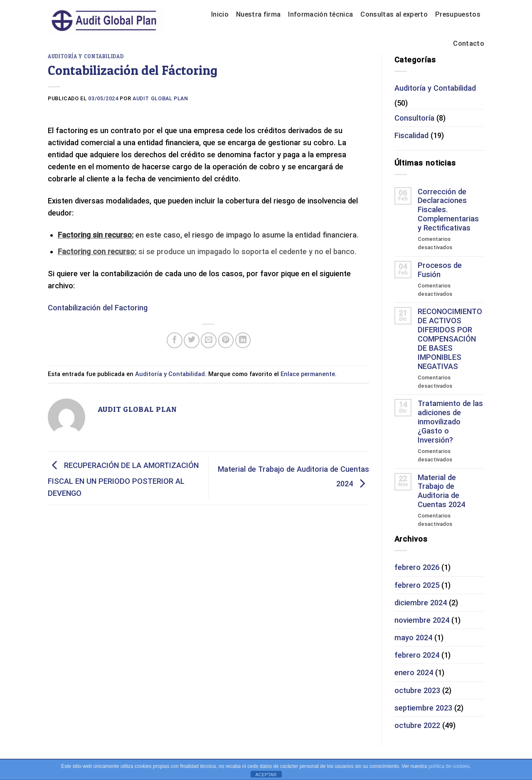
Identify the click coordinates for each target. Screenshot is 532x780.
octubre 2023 (417, 690)
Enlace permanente (308, 374)
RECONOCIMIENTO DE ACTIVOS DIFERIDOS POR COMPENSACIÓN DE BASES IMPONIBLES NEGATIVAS (450, 339)
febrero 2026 (417, 567)
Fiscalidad (411, 135)
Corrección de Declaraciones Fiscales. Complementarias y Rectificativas (448, 210)
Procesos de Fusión (440, 270)
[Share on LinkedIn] (243, 340)
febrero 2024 (417, 655)
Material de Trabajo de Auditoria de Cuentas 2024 (441, 491)
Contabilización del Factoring (98, 308)
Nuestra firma (258, 14)
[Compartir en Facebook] (175, 340)
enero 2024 (414, 672)
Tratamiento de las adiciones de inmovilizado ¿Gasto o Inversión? (450, 422)
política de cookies (449, 766)
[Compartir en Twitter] (192, 340)
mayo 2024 (413, 638)
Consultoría (414, 118)
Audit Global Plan (160, 98)
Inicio (220, 14)
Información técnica (320, 14)
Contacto (469, 43)
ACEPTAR (266, 775)
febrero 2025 (417, 585)
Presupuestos (458, 14)
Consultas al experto (394, 14)
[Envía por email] (209, 340)
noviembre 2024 (422, 620)
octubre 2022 (417, 725)
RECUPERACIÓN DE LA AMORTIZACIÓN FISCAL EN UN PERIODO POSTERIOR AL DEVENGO (123, 479)
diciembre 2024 (421, 603)
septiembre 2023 (423, 708)
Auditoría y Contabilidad (86, 56)
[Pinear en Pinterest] (226, 340)
